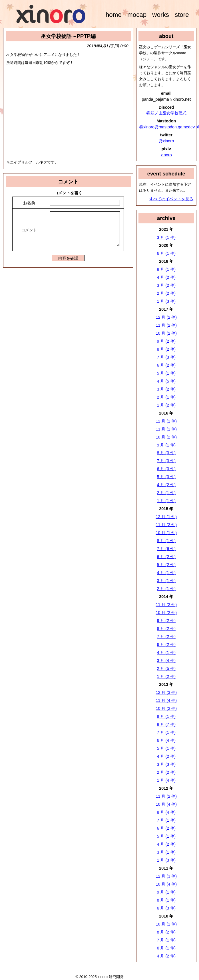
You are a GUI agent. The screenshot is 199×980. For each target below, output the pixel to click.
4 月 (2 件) (166, 277)
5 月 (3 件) (166, 477)
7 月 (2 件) (166, 637)
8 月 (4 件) (166, 812)
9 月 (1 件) (166, 445)
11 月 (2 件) (166, 325)
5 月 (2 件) (166, 565)
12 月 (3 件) (166, 692)
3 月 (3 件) (166, 764)
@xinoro (166, 141)
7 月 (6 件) (166, 549)
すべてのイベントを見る (171, 199)
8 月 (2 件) (166, 349)
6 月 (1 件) (166, 253)
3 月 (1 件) (166, 237)
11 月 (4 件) (166, 700)
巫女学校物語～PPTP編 (68, 36)
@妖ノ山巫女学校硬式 (166, 113)
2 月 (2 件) (166, 293)
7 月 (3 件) (166, 357)
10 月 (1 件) (166, 533)
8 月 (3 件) (166, 453)
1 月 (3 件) (166, 301)
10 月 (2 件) (166, 333)
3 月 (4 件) (166, 660)
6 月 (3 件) (166, 469)
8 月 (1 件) (166, 269)
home (114, 15)
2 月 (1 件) (166, 397)
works (160, 15)
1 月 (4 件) (166, 780)
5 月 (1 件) (166, 373)
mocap (137, 15)
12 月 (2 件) (166, 317)
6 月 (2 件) (166, 365)
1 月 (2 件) (166, 405)
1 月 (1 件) (166, 501)
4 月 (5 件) (166, 381)
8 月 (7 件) (166, 724)
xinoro (166, 155)
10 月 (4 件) (166, 804)
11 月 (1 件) (166, 429)
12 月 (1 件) (166, 421)
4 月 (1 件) (166, 573)
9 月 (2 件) (166, 341)
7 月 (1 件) (166, 732)
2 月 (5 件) (166, 668)
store (182, 15)
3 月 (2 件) (166, 285)
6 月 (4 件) (166, 740)
